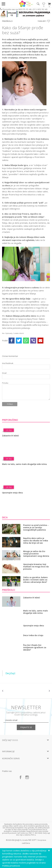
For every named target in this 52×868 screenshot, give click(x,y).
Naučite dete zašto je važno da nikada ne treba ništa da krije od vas (36, 541)
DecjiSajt (10, 673)
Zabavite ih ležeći (10, 436)
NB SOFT (32, 840)
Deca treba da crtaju (33, 635)
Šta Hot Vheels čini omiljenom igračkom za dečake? (35, 647)
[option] (14, 691)
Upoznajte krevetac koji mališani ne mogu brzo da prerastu (36, 567)
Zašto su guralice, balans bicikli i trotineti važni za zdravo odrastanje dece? (35, 580)
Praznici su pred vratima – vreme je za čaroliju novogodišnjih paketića (36, 527)
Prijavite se (26, 727)
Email (4, 373)
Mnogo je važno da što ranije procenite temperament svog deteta (36, 554)
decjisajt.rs (17, 840)
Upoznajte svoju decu (12, 493)
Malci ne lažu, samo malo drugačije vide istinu (24, 464)
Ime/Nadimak (8, 363)
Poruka (5, 383)
